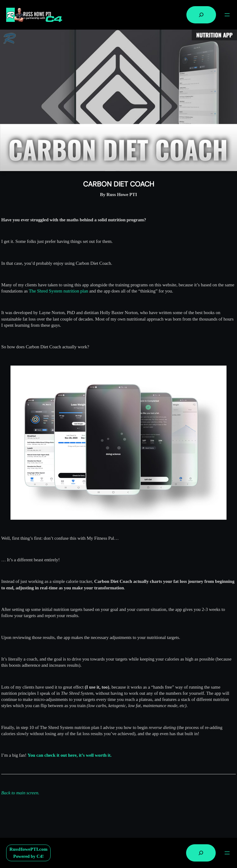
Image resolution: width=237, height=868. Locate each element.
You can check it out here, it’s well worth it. (69, 755)
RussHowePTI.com (29, 849)
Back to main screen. (20, 793)
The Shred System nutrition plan (58, 291)
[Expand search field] (201, 15)
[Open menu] (227, 15)
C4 (39, 856)
